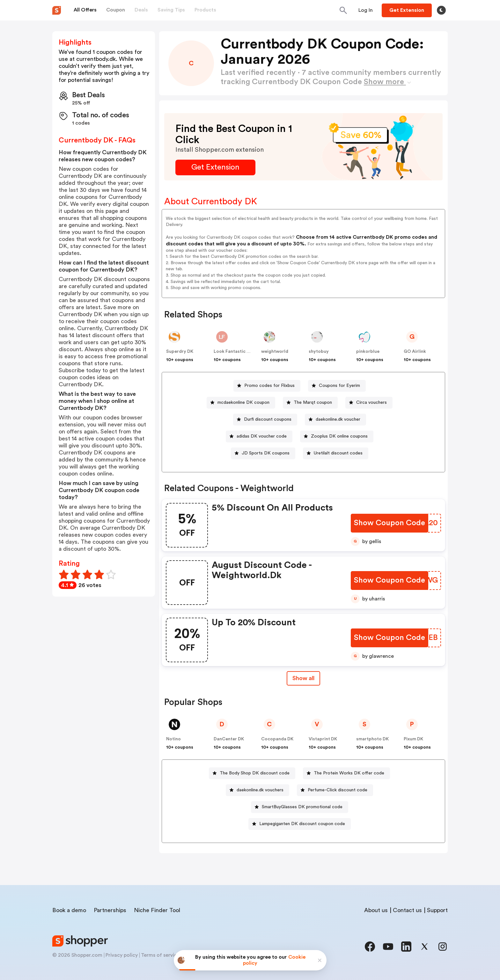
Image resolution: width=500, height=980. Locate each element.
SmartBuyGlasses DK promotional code (302, 807)
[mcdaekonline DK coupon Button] (241, 403)
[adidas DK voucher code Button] (259, 436)
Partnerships (110, 910)
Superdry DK (180, 352)
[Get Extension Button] (215, 167)
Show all (303, 678)
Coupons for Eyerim (339, 386)
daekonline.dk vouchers (260, 790)
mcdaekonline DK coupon (243, 403)
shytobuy (319, 352)
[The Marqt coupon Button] (310, 403)
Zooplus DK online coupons (339, 436)
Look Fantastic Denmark (240, 352)
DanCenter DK (229, 739)
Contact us (407, 910)
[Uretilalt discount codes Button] (336, 453)
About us (376, 910)
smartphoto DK (372, 739)
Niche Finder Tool (157, 910)
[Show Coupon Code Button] (390, 523)
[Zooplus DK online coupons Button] (337, 436)
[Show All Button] (303, 678)
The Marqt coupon (313, 403)
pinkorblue (368, 352)
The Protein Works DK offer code (349, 773)
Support (437, 910)
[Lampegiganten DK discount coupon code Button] (300, 824)
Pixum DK (413, 739)
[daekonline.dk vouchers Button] (257, 790)
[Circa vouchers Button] (369, 403)
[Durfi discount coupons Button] (265, 420)
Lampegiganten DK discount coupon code (302, 824)
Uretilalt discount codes (338, 453)
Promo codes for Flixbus (269, 386)
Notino (173, 739)
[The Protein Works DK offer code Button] (346, 773)
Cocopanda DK (277, 739)
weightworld (275, 352)
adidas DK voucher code (262, 436)
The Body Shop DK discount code (255, 773)
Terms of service (160, 955)
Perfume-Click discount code (338, 790)
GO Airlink (415, 352)
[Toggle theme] (441, 10)
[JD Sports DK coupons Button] (263, 453)
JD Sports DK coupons (266, 453)
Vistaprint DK (323, 739)
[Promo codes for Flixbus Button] (267, 386)
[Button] (366, 10)
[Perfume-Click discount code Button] (335, 790)
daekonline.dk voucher (338, 419)
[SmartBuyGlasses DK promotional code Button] (300, 807)
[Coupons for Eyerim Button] (337, 386)
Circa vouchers (371, 403)
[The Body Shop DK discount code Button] (252, 773)
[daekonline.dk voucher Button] (335, 420)
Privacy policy (122, 955)
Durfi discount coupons (268, 419)
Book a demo (69, 910)
